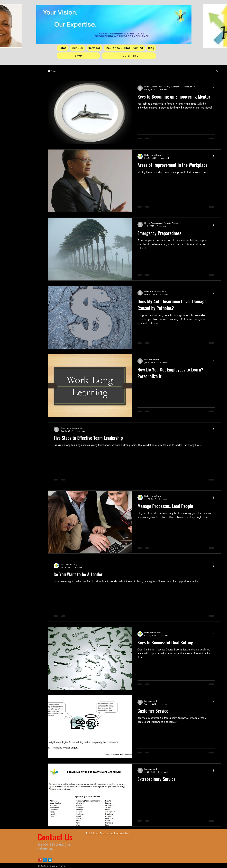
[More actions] (215, 88)
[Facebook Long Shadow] (45, 860)
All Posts (52, 71)
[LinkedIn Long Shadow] (50, 860)
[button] (217, 72)
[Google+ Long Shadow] (40, 860)
